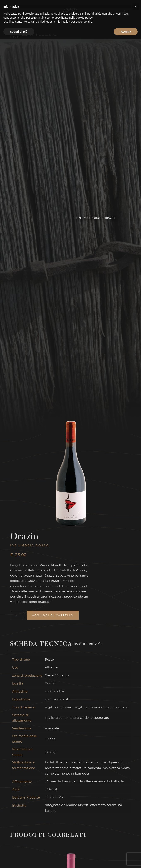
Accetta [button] (126, 860)
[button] (136, 835)
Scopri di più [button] (19, 860)
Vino (88, 218)
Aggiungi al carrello (53, 615)
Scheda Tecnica (41, 644)
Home (78, 218)
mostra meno (87, 643)
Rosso (98, 218)
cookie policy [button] (84, 846)
